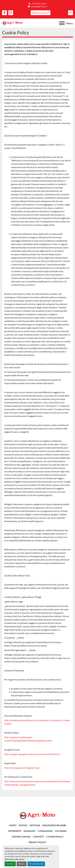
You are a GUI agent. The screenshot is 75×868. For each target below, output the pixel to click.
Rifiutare (22, 864)
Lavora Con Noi (21, 837)
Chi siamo (61, 831)
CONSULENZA (45, 831)
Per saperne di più (36, 864)
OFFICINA (35, 825)
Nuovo (23, 825)
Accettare (10, 864)
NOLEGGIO (29, 831)
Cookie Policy (55, 837)
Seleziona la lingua (40, 13)
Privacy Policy (38, 842)
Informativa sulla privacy (14, 859)
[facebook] (4, 13)
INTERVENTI (15, 831)
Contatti (38, 837)
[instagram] (11, 13)
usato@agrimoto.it (39, 7)
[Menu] (62, 23)
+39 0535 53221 (39, 4)
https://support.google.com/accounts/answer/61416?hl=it (32, 754)
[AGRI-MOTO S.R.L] (37, 815)
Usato (13, 825)
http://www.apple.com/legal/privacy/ (22, 768)
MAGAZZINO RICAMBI (54, 825)
